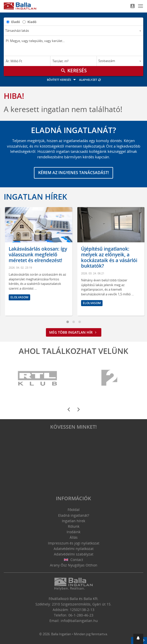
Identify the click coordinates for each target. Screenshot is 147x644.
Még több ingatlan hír (74, 332)
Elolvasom (17, 309)
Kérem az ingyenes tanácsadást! (73, 173)
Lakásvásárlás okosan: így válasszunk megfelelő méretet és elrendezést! (108, 255)
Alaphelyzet (90, 80)
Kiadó (32, 22)
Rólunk (74, 526)
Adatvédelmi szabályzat (74, 554)
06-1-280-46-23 (81, 615)
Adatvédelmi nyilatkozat (74, 549)
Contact (73, 560)
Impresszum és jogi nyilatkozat (74, 543)
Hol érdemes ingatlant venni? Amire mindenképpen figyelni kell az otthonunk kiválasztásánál (32, 260)
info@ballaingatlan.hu (79, 621)
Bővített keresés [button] (62, 80)
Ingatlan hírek (35, 197)
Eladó (16, 22)
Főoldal (74, 510)
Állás (74, 537)
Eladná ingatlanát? (74, 515)
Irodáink (73, 532)
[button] (138, 639)
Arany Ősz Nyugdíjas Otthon (74, 565)
